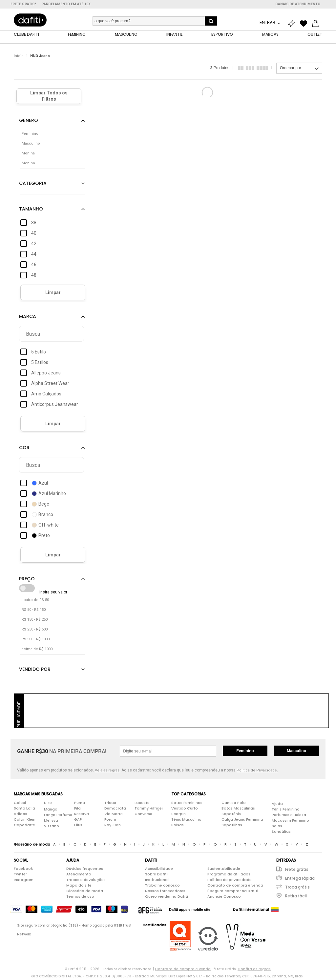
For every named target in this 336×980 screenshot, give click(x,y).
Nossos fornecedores (165, 892)
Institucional (157, 881)
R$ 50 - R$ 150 (34, 611)
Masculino (296, 752)
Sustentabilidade (224, 870)
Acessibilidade (159, 870)
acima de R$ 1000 (37, 651)
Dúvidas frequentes (85, 870)
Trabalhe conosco (162, 887)
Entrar (268, 22)
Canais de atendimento (298, 4)
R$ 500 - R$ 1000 (36, 641)
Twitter (20, 876)
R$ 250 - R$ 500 (35, 631)
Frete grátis (297, 871)
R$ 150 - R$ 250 (35, 621)
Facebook (23, 870)
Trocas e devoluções (86, 881)
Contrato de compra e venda (235, 887)
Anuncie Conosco (224, 898)
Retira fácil (296, 898)
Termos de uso (80, 898)
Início (19, 57)
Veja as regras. (108, 772)
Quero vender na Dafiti (167, 898)
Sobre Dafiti (156, 876)
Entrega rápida (300, 880)
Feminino (245, 752)
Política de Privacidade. (257, 772)
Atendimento (79, 876)
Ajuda (277, 805)
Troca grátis (297, 889)
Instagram (24, 881)
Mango (51, 810)
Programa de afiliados (229, 876)
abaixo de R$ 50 (35, 601)
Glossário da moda (85, 892)
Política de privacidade (230, 881)
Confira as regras (254, 970)
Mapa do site (79, 887)
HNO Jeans (40, 57)
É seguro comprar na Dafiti (233, 892)
